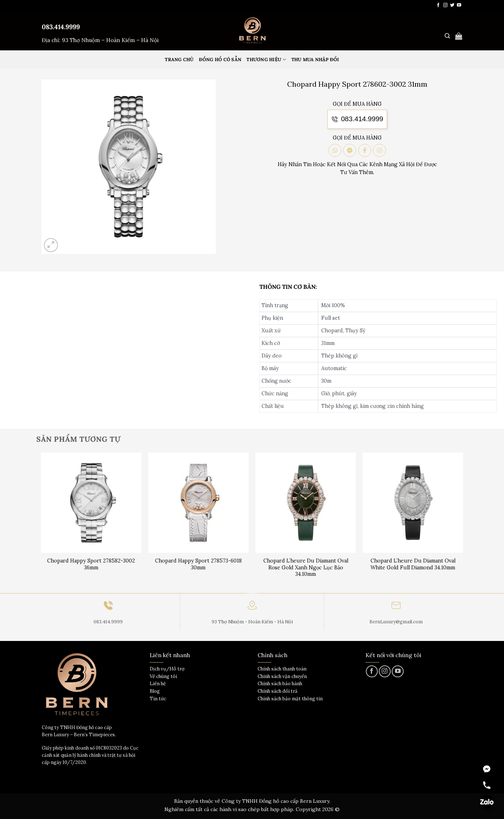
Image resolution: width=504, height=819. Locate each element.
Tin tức (158, 699)
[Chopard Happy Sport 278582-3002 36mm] (91, 503)
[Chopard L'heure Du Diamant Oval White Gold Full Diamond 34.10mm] (413, 503)
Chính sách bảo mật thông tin (290, 699)
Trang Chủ (179, 60)
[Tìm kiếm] (447, 36)
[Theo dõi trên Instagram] (445, 5)
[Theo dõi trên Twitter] (452, 5)
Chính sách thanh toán (282, 669)
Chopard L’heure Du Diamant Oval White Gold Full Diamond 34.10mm (413, 564)
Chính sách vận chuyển (282, 676)
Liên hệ (158, 684)
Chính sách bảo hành (280, 684)
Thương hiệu (266, 60)
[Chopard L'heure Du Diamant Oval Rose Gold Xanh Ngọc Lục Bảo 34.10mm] (306, 503)
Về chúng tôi (163, 676)
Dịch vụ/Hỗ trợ (167, 669)
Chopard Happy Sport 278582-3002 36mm (91, 564)
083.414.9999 (61, 27)
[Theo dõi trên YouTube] (459, 5)
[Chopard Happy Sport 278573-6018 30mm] (198, 503)
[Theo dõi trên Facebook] (438, 5)
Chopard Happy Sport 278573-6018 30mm (198, 564)
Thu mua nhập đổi (315, 60)
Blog (155, 691)
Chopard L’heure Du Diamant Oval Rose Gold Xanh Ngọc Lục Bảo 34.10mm (306, 567)
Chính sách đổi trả (278, 691)
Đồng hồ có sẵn (220, 60)
